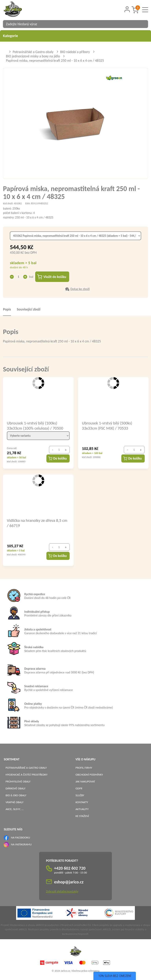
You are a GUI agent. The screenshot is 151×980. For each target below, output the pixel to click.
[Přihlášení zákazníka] (127, 9)
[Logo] (18, 10)
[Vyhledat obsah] (143, 24)
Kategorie (75, 36)
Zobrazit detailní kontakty (62, 892)
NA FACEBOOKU (21, 838)
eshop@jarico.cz (69, 882)
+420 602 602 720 (70, 868)
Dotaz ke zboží (80, 289)
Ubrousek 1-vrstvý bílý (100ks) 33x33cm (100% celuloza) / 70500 (35, 426)
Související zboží (29, 310)
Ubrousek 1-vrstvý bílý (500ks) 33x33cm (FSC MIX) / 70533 (107, 426)
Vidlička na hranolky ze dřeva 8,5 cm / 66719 (37, 523)
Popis (7, 310)
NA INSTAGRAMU (21, 845)
